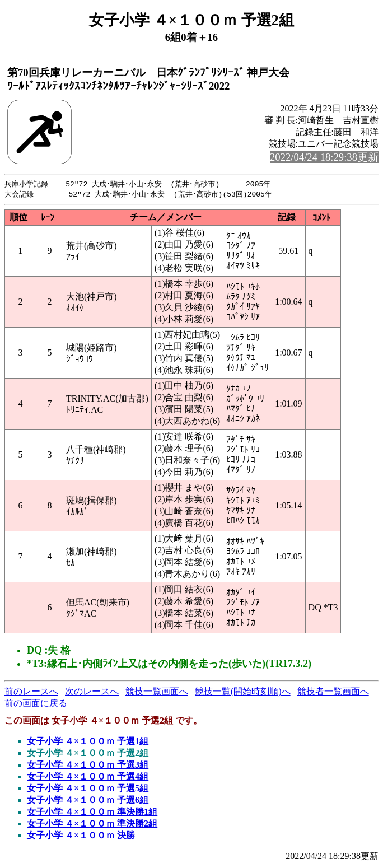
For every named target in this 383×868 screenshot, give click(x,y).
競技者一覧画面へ (333, 692)
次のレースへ (92, 692)
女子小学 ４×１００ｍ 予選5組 (88, 789)
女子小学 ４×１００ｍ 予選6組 (88, 801)
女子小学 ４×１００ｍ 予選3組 (88, 766)
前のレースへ (31, 692)
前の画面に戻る (36, 704)
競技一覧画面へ (157, 692)
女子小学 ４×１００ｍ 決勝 (81, 836)
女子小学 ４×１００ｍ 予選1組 (88, 742)
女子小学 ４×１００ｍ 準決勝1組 (92, 813)
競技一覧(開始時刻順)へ (243, 692)
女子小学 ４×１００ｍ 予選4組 (88, 778)
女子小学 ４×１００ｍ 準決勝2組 (92, 825)
